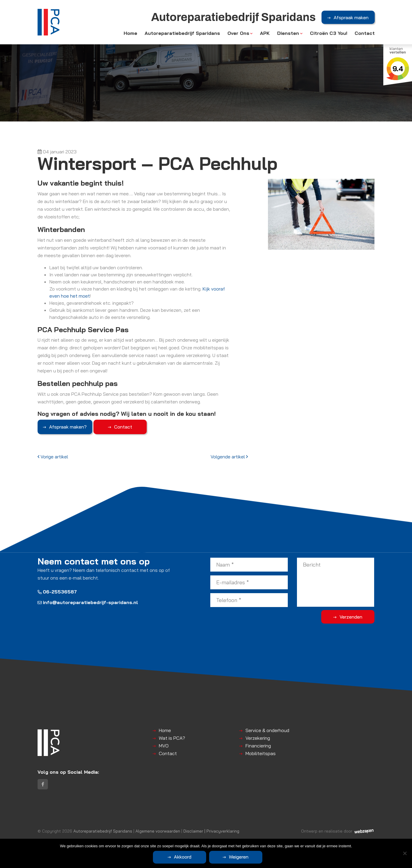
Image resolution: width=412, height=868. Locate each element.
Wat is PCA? (172, 738)
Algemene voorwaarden (158, 831)
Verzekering (258, 738)
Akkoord (183, 857)
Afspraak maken (351, 17)
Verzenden (351, 617)
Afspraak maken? (68, 427)
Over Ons (238, 33)
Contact (365, 33)
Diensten (288, 33)
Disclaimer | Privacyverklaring (211, 831)
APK (265, 33)
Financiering (258, 746)
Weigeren (239, 857)
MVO (164, 746)
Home (130, 33)
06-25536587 (57, 592)
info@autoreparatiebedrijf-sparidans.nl (88, 602)
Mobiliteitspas (261, 753)
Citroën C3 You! (329, 33)
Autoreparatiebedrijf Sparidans (182, 33)
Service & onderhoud (267, 730)
